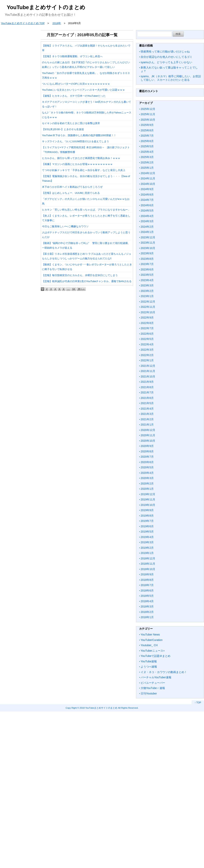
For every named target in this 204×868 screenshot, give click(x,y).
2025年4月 (147, 152)
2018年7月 (147, 585)
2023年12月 (148, 237)
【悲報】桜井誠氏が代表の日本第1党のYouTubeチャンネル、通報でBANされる (87, 281)
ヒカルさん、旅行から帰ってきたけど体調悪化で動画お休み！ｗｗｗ (81, 158)
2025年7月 (147, 136)
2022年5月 (147, 339)
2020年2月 (147, 484)
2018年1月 (147, 617)
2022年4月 (147, 344)
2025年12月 (148, 109)
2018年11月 (148, 564)
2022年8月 (147, 323)
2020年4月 (147, 473)
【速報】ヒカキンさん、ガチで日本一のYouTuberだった (74, 96)
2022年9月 (147, 318)
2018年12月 (148, 558)
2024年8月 (147, 195)
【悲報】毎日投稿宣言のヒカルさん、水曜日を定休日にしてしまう (80, 275)
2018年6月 (147, 591)
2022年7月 (147, 328)
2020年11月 (148, 435)
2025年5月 (147, 146)
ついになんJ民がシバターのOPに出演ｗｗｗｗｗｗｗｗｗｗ (76, 84)
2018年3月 (147, 606)
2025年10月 (148, 120)
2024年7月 (147, 200)
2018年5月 (147, 596)
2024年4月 (147, 216)
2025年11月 (148, 114)
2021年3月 (147, 414)
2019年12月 (148, 494)
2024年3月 (147, 221)
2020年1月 (147, 489)
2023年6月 (147, 269)
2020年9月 (147, 446)
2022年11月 (148, 307)
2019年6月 (147, 526)
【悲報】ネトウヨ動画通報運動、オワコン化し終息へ (72, 56)
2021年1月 (147, 425)
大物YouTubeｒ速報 (153, 688)
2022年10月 (148, 312)
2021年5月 (147, 403)
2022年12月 (148, 302)
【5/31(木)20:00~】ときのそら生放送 (63, 129)
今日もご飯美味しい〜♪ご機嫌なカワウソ (65, 226)
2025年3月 (147, 157)
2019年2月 (147, 548)
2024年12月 (148, 173)
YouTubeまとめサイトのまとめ (46, 7)
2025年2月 (147, 162)
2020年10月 (148, 441)
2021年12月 (148, 366)
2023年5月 (147, 275)
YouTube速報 (149, 661)
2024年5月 (147, 211)
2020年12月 (148, 430)
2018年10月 (148, 569)
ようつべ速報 (149, 667)
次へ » (81, 289)
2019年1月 (147, 553)
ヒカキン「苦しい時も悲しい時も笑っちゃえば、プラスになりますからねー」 (86, 210)
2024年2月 (147, 227)
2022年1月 (147, 360)
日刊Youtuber (149, 693)
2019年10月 (148, 505)
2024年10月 (148, 184)
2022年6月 (147, 334)
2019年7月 (147, 521)
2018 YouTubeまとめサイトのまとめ (99, 708)
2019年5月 (147, 532)
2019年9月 (147, 510)
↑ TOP (198, 703)
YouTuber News (150, 635)
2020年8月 (147, 451)
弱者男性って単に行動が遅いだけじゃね (165, 52)
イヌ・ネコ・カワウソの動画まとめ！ (164, 672)
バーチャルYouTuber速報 (156, 677)
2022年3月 (147, 350)
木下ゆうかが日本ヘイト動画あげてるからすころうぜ (72, 187)
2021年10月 (148, 377)
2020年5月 (147, 467)
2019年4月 (147, 537)
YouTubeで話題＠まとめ (156, 656)
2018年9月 (147, 574)
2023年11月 (148, 243)
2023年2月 (147, 291)
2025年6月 (147, 141)
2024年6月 (147, 205)
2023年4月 (147, 280)
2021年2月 (147, 419)
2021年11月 (148, 371)
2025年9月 (147, 125)
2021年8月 (147, 387)
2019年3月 (147, 542)
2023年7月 (147, 264)
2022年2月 (147, 355)
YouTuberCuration (152, 640)
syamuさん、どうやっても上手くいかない (166, 62)
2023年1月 (147, 296)
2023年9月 (147, 253)
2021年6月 (147, 398)
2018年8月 (147, 580)
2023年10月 (148, 248)
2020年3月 (147, 478)
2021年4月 (147, 409)
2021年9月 (147, 382)
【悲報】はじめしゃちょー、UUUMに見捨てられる (71, 193)
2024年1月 (147, 232)
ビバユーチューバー (153, 683)
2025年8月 (147, 130)
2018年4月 (147, 601)
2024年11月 (148, 178)
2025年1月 (147, 168)
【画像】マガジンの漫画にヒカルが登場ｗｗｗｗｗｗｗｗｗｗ (77, 164)
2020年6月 (147, 462)
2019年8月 (147, 516)
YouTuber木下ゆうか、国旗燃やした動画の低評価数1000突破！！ (79, 135)
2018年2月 (147, 612)
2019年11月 (148, 499)
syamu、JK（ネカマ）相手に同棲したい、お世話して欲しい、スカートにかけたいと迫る (171, 78)
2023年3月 (147, 285)
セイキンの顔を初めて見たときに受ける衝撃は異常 (71, 123)
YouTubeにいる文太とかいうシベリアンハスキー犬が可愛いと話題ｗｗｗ (83, 90)
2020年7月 (147, 457)
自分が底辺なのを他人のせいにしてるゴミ (167, 57)
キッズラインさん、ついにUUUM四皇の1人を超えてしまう (75, 141)
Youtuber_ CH (149, 645)
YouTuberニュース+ (153, 651)
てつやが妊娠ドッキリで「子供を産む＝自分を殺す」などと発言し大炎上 (84, 170)
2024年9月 (147, 189)
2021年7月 (147, 392)
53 (74, 289)
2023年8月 (147, 259)
